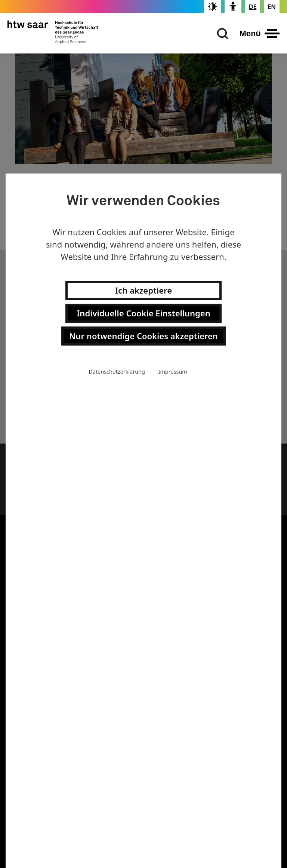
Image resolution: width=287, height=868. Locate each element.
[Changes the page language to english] (272, 7)
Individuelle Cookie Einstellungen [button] (143, 313)
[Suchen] (221, 34)
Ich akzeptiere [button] (143, 290)
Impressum (173, 372)
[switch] (212, 7)
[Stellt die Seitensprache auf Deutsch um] (253, 7)
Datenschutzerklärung (117, 372)
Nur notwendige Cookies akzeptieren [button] (143, 336)
